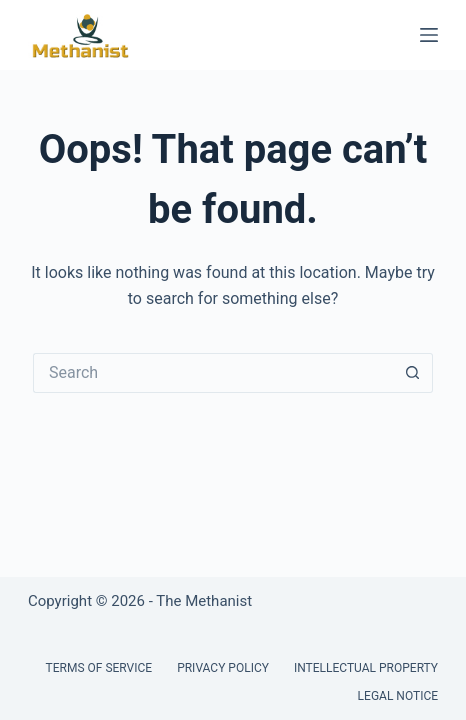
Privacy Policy (223, 668)
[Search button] (413, 373)
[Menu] (429, 35)
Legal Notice (398, 696)
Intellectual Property (366, 668)
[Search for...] (213, 373)
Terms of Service (99, 668)
